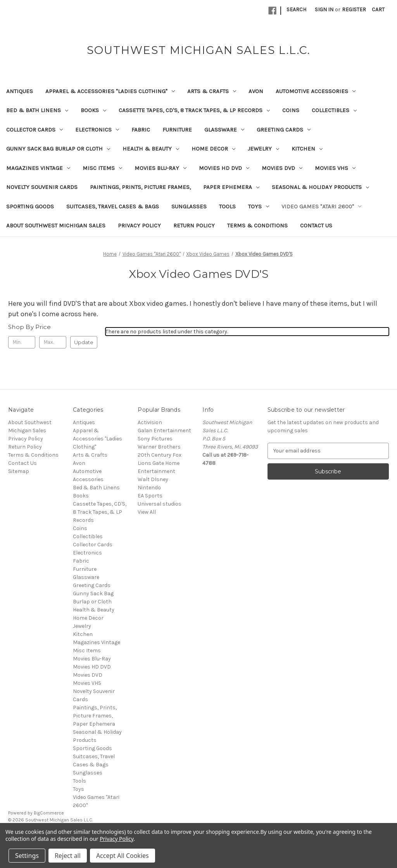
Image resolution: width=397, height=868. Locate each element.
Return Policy (194, 225)
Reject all (68, 856)
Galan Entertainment (164, 431)
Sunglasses (189, 206)
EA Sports (150, 496)
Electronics (97, 130)
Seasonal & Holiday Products (320, 187)
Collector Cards (35, 130)
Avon (256, 91)
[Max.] (53, 342)
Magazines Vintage (38, 168)
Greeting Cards (284, 130)
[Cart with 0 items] (378, 10)
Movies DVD (282, 168)
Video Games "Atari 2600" (321, 206)
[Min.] (22, 342)
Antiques (20, 91)
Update (84, 342)
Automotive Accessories (316, 91)
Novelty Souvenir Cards (42, 187)
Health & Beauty (151, 149)
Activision (150, 422)
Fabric (141, 130)
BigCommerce (49, 813)
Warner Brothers (159, 447)
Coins (291, 110)
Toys (259, 206)
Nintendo (149, 488)
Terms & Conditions (257, 225)
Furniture (177, 130)
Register (354, 10)
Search (296, 10)
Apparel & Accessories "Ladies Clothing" (110, 91)
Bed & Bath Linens (37, 110)
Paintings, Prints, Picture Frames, (140, 187)
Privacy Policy (139, 225)
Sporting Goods (30, 206)
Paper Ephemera (231, 187)
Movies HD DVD (224, 168)
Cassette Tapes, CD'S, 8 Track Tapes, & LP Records (194, 110)
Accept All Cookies (123, 856)
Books (93, 110)
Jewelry (263, 149)
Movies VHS (335, 168)
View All (147, 512)
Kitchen (307, 149)
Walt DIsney (153, 479)
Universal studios (160, 504)
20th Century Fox (160, 455)
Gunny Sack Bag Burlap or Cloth (58, 149)
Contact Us (316, 225)
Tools (227, 206)
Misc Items (102, 168)
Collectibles (334, 110)
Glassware (224, 130)
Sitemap (19, 471)
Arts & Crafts (212, 91)
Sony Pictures (155, 439)
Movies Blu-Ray (161, 168)
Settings (27, 856)
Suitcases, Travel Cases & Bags (113, 206)
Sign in (324, 10)
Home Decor (213, 149)
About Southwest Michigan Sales (56, 225)
